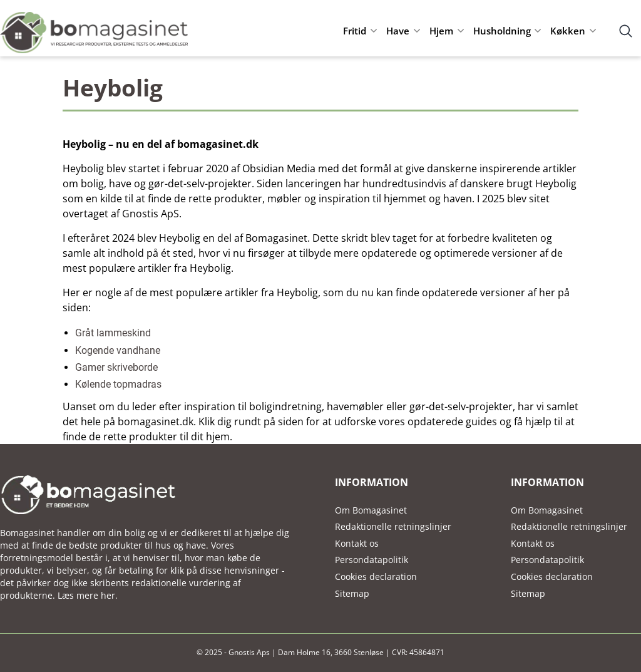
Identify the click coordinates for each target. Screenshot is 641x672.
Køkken (568, 31)
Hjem (441, 31)
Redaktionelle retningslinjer (393, 526)
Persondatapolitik (372, 560)
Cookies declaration (376, 576)
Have (398, 31)
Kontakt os (357, 543)
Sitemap (352, 593)
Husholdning (502, 31)
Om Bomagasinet (371, 510)
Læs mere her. (88, 595)
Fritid (355, 31)
